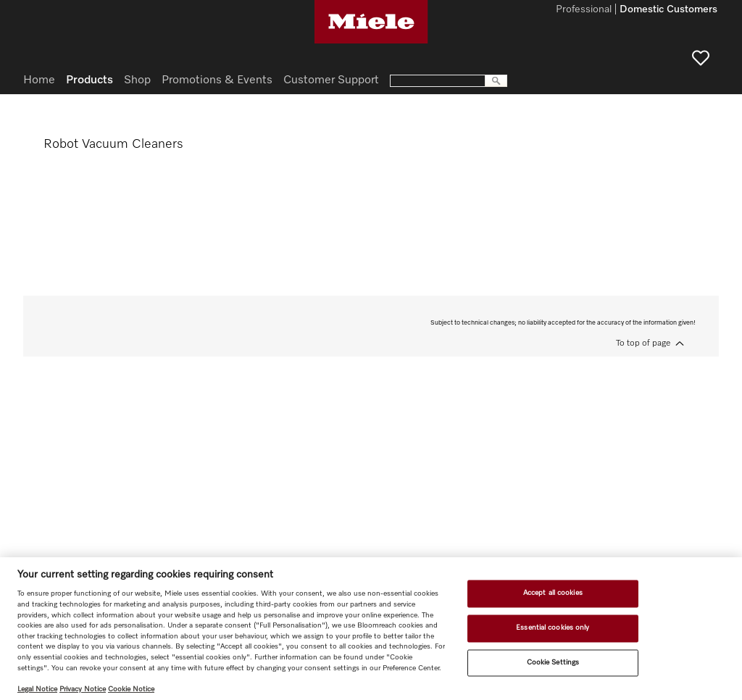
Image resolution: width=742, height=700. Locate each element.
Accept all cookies (553, 593)
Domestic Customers (668, 10)
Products (89, 80)
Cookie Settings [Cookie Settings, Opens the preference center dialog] (553, 662)
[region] (371, 629)
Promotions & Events (217, 80)
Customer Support (331, 80)
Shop (137, 80)
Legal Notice (37, 689)
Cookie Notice (131, 689)
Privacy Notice (83, 689)
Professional (584, 10)
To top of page (643, 343)
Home (39, 80)
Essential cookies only (553, 628)
